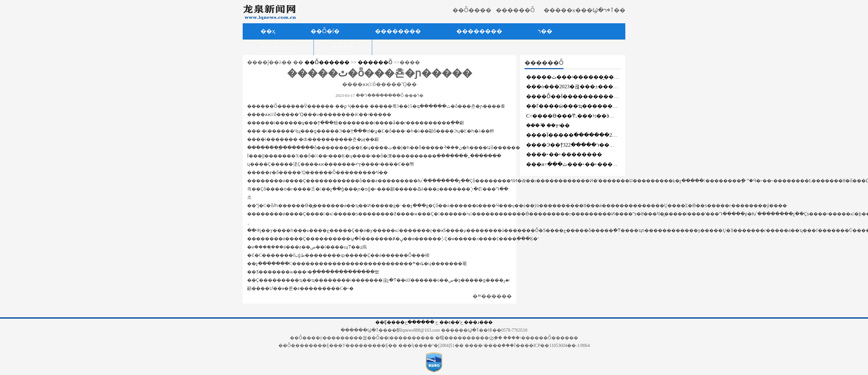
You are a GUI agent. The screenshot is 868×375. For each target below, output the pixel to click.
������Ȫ (375, 62)
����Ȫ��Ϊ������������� (577, 96)
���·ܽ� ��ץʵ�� (548, 125)
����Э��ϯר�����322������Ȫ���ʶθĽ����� (604, 145)
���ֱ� (343, 47)
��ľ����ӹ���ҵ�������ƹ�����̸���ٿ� (599, 106)
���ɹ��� (478, 322)
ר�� (545, 31)
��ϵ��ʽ (450, 322)
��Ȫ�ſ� (325, 31)
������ (421, 322)
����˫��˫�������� (564, 154)
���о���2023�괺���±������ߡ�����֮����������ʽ (614, 87)
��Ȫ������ (327, 62)
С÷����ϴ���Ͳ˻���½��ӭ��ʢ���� (584, 116)
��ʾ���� (278, 47)
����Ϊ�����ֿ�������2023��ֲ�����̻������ (607, 135)
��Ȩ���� (390, 322)
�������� (479, 31)
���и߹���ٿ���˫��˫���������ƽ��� (594, 164)
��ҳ (268, 31)
